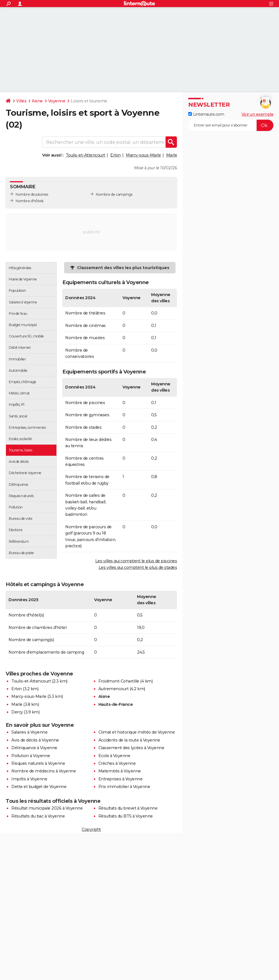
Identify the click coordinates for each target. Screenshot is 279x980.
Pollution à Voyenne (31, 756)
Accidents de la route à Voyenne (129, 740)
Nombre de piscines (32, 194)
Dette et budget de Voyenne (39, 787)
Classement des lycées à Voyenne (131, 748)
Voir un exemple (258, 114)
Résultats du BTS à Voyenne (126, 816)
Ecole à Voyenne (114, 756)
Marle (172, 155)
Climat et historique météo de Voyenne (137, 732)
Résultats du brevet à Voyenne (128, 808)
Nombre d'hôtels (29, 201)
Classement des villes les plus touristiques (123, 268)
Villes (21, 101)
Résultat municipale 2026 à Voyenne (47, 808)
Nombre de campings (114, 194)
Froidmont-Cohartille (119, 681)
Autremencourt (114, 689)
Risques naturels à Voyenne (38, 763)
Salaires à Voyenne (29, 732)
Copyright (91, 829)
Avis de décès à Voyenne (35, 740)
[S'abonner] (231, 125)
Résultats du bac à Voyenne (38, 816)
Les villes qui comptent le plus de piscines (136, 561)
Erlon (116, 155)
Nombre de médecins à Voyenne (44, 771)
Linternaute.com (206, 114)
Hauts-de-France (116, 704)
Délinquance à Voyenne (34, 748)
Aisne (37, 101)
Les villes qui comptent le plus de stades (138, 567)
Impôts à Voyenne (29, 779)
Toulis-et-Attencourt (85, 155)
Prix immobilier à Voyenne (124, 787)
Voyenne (57, 101)
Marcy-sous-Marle (143, 155)
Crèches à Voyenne (117, 763)
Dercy (17, 712)
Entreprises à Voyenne (121, 779)
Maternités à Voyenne (120, 771)
